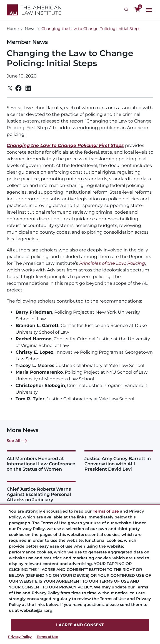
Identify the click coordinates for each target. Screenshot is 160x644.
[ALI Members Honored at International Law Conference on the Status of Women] (41, 461)
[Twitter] (10, 88)
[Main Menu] (149, 10)
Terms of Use (47, 637)
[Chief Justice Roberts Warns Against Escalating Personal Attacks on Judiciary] (41, 492)
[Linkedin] (28, 88)
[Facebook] (18, 88)
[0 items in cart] (137, 10)
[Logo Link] (34, 10)
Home (13, 29)
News (30, 29)
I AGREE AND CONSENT (80, 625)
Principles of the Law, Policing (112, 263)
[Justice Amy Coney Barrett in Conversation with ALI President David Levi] (119, 461)
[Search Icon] (127, 10)
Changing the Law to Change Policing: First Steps (65, 145)
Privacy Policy (20, 637)
